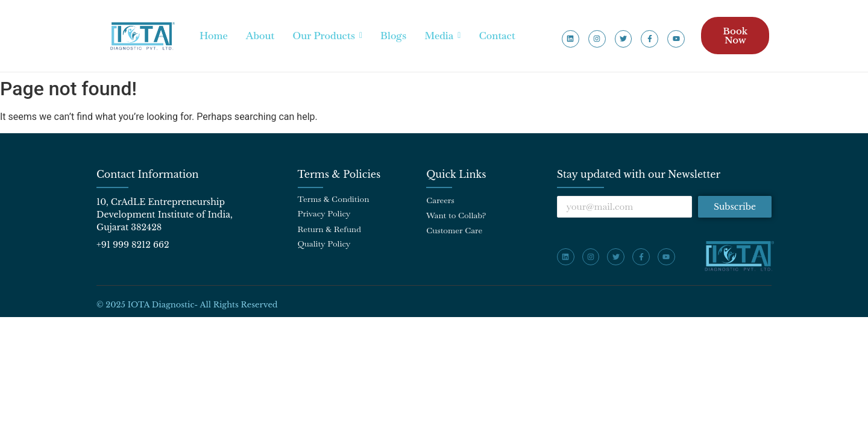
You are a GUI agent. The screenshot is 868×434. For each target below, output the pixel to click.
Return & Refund (329, 229)
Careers (440, 200)
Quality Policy (324, 244)
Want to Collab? (456, 215)
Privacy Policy (324, 213)
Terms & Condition (334, 199)
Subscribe (735, 207)
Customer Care (454, 230)
